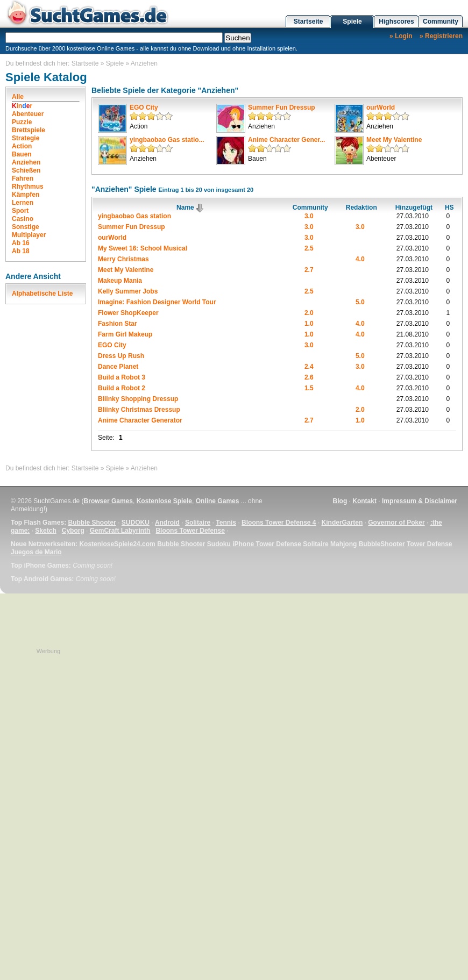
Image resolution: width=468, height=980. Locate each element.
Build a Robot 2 (122, 388)
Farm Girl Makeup (125, 334)
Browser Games (108, 501)
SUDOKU (136, 523)
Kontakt (364, 501)
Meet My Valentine (394, 140)
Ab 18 (21, 251)
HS (449, 208)
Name (190, 208)
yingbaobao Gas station (134, 216)
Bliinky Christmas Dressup (139, 410)
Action (22, 146)
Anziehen (144, 63)
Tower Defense (429, 544)
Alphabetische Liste (42, 294)
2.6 (309, 377)
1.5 (309, 388)
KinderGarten (342, 523)
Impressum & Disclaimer (420, 501)
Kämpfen (26, 195)
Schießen (26, 170)
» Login (401, 36)
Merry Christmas (123, 259)
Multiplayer (29, 235)
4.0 (360, 259)
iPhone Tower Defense (267, 544)
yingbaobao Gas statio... (167, 140)
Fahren (23, 178)
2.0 (309, 313)
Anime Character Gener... (286, 140)
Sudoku (219, 544)
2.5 (309, 248)
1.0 (309, 324)
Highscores (396, 22)
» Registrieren (441, 36)
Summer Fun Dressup (282, 108)
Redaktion (361, 208)
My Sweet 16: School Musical (143, 248)
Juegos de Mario (36, 552)
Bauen (22, 154)
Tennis (226, 523)
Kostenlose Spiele (164, 501)
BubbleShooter (382, 544)
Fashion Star (118, 324)
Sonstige (26, 227)
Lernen (23, 203)
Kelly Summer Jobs (128, 291)
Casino (23, 219)
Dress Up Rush (121, 356)
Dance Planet (118, 367)
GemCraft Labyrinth (120, 531)
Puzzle (22, 122)
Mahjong (343, 544)
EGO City (144, 108)
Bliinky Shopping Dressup (138, 399)
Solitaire (198, 523)
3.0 (309, 216)
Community (441, 22)
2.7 (309, 270)
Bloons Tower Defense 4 (279, 523)
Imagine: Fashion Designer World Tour (157, 302)
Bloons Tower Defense (190, 531)
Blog (340, 501)
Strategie (26, 138)
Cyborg (73, 531)
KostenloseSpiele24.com (117, 544)
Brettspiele (29, 130)
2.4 (309, 367)
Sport (20, 211)
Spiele (352, 22)
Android (167, 523)
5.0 (360, 302)
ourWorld (381, 108)
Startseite (309, 22)
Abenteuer (28, 114)
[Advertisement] (48, 817)
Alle (18, 97)
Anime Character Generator (140, 420)
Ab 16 (21, 243)
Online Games (218, 501)
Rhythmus (28, 187)
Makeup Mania (120, 281)
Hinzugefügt (414, 208)
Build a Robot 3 (122, 377)
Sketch (45, 531)
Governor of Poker (396, 523)
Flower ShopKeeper (128, 313)
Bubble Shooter (92, 523)
